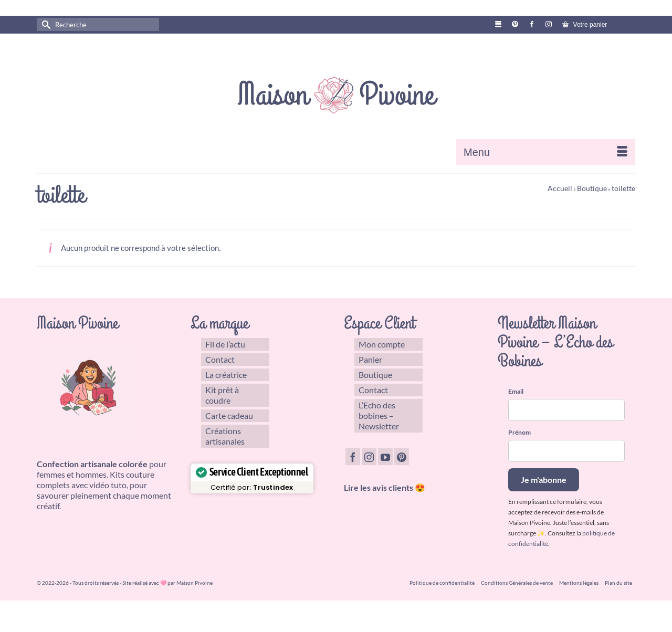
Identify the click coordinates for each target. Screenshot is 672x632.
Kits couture (132, 474)
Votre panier (596, 24)
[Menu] (545, 152)
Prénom (519, 432)
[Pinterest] (402, 457)
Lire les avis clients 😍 (385, 487)
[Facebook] (353, 457)
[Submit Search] (45, 24)
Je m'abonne (544, 480)
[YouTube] (385, 457)
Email (516, 391)
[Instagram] (369, 457)
